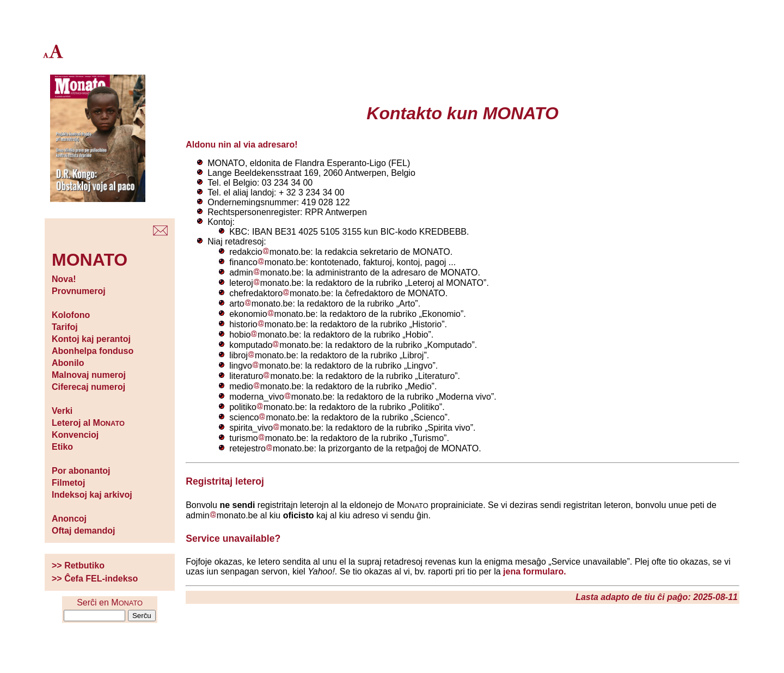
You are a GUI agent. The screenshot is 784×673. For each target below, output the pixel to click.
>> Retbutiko (78, 565)
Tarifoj (65, 327)
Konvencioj (75, 435)
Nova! (64, 279)
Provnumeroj (79, 291)
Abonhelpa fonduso (93, 351)
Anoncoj (69, 519)
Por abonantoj (81, 471)
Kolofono (71, 315)
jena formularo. (535, 571)
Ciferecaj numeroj (88, 387)
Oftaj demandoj (83, 531)
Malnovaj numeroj (89, 375)
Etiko (62, 447)
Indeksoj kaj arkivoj (92, 495)
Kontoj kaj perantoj (91, 339)
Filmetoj (68, 483)
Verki (62, 411)
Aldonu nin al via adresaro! (241, 145)
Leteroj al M (88, 423)
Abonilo (68, 363)
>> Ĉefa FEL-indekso (95, 579)
